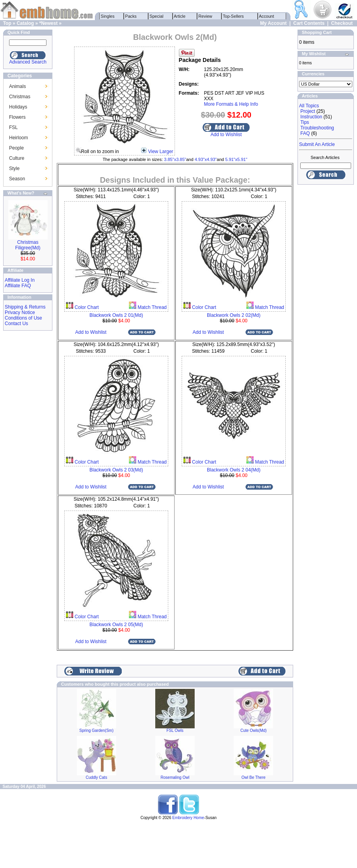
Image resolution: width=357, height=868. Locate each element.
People (16, 148)
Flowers (17, 117)
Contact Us (16, 324)
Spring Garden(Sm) (96, 731)
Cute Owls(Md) (254, 731)
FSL (13, 127)
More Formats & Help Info (231, 104)
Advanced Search (28, 62)
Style (14, 168)
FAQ (305, 133)
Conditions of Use (23, 318)
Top (7, 23)
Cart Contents (309, 23)
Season (17, 179)
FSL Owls (175, 731)
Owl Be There (254, 777)
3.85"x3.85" (175, 159)
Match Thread (152, 307)
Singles (108, 16)
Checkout (342, 23)
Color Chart (86, 307)
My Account (273, 23)
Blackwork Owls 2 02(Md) (234, 315)
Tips (305, 122)
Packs (131, 16)
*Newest (48, 23)
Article (180, 16)
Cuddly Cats (96, 777)
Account (267, 16)
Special (157, 16)
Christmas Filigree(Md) (28, 245)
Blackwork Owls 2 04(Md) (234, 470)
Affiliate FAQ (18, 286)
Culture (17, 158)
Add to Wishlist (226, 135)
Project (308, 111)
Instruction (311, 117)
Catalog (25, 23)
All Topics (309, 106)
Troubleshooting (317, 128)
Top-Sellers (233, 16)
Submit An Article (317, 144)
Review (205, 16)
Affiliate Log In (20, 280)
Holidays (18, 107)
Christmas (20, 97)
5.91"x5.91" (236, 159)
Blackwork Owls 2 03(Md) (116, 470)
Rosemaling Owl (175, 777)
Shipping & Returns (25, 307)
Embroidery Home (188, 818)
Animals (18, 86)
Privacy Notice (20, 312)
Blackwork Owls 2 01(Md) (116, 315)
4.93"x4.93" (206, 159)
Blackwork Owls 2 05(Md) (116, 625)
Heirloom (19, 138)
